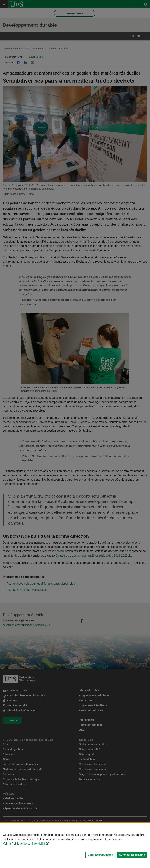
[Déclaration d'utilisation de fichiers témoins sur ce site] (75, 845)
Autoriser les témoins (132, 855)
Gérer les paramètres (100, 855)
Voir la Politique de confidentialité (24, 844)
